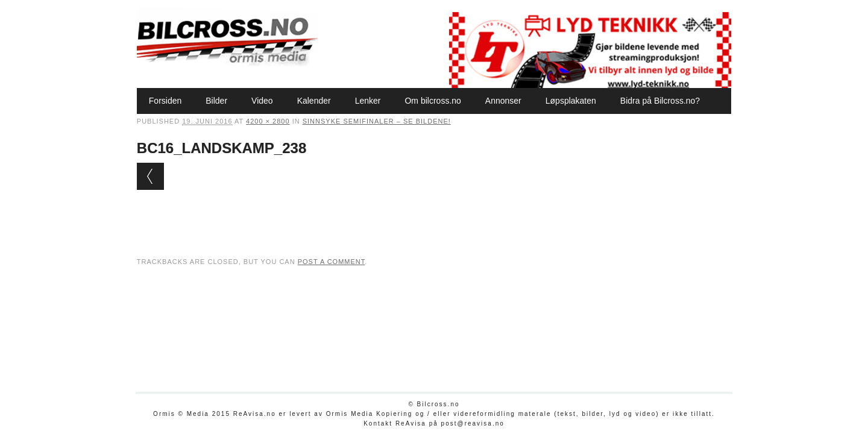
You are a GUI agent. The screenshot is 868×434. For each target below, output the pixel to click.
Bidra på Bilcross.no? (660, 101)
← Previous (150, 176)
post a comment (332, 262)
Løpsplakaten (571, 101)
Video (262, 101)
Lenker (368, 101)
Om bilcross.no (432, 101)
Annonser (503, 101)
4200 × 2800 (268, 121)
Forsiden (165, 101)
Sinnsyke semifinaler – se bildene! (377, 121)
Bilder (216, 101)
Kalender (314, 101)
